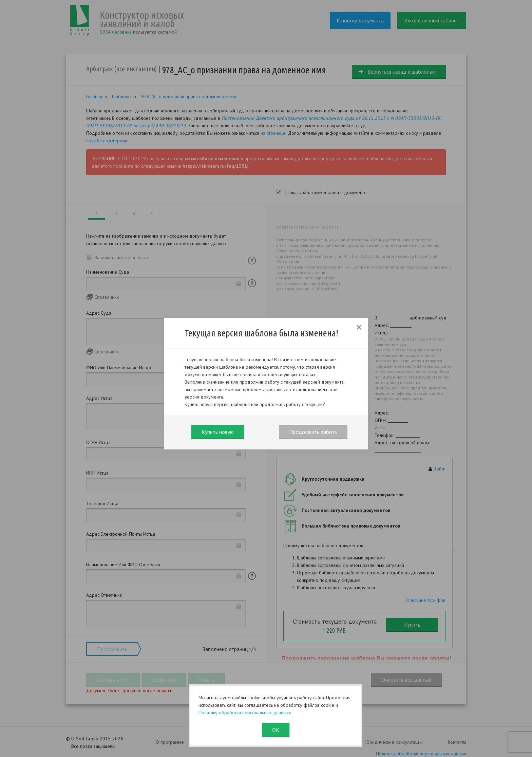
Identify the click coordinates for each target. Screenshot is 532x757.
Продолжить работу (313, 432)
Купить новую (218, 432)
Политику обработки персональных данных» (245, 713)
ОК (276, 730)
